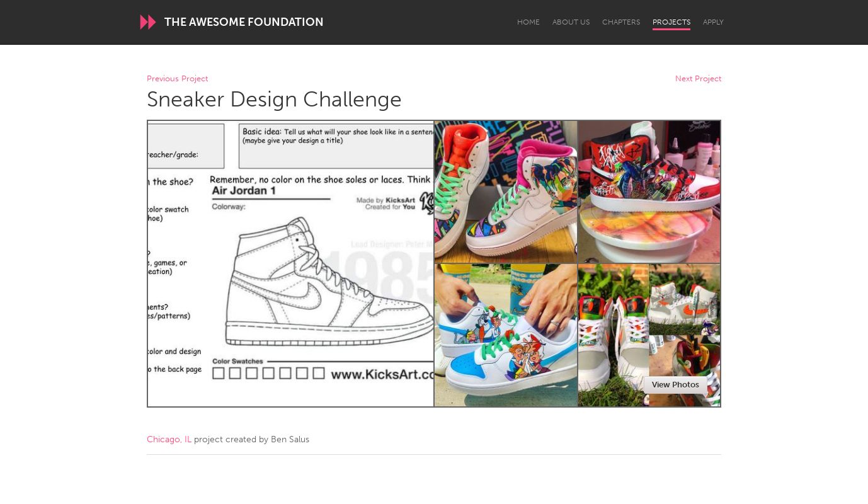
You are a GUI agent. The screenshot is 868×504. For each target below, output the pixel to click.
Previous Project (177, 79)
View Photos (676, 385)
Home (528, 22)
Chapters (621, 22)
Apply (713, 22)
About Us (571, 22)
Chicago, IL (169, 439)
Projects (671, 22)
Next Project (698, 79)
